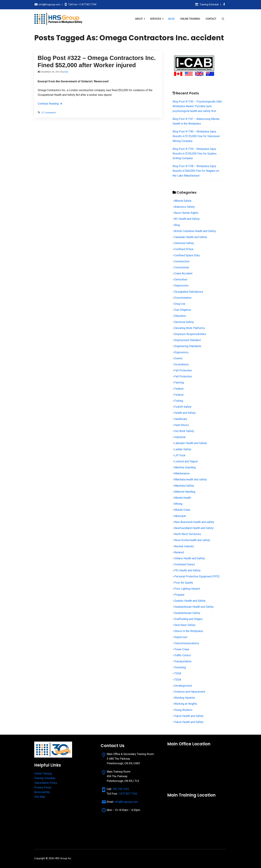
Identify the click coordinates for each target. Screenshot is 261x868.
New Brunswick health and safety (194, 522)
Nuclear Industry (184, 546)
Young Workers (183, 710)
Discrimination (183, 298)
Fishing (179, 401)
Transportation (183, 661)
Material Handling (185, 492)
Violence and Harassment (190, 692)
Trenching (180, 667)
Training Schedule (209, 4)
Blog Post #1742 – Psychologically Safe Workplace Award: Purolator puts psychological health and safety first (197, 106)
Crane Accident (183, 273)
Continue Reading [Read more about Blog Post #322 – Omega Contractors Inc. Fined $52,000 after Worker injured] (50, 104)
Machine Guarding (185, 467)
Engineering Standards (188, 346)
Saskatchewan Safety (187, 613)
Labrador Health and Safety (191, 443)
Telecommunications (187, 643)
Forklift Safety (183, 407)
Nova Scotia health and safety (192, 540)
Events (178, 358)
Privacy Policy (43, 787)
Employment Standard (187, 340)
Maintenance (182, 473)
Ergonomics (181, 352)
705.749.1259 (121, 789)
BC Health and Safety (187, 219)
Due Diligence (183, 310)
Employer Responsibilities (190, 334)
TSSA (178, 673)
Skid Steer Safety (185, 625)
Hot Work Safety (184, 431)
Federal (179, 389)
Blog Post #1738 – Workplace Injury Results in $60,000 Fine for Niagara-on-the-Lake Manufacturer (196, 171)
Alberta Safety (183, 201)
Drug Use (180, 304)
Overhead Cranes (185, 564)
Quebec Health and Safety (190, 601)
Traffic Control (183, 655)
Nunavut (179, 552)
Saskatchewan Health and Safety (194, 607)
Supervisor (181, 637)
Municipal (180, 516)
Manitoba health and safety (191, 479)
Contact (211, 19)
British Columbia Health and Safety (195, 231)
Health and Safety (185, 413)
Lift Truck (180, 455)
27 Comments (49, 112)
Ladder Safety (183, 449)
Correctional (182, 267)
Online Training (190, 19)
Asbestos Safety (185, 207)
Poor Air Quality (184, 583)
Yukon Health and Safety (189, 716)
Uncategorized (183, 686)
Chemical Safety (184, 243)
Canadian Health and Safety (191, 237)
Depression (181, 286)
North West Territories (188, 534)
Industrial (180, 437)
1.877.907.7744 (128, 794)
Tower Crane (182, 649)
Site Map (40, 797)
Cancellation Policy (46, 783)
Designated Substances (189, 292)
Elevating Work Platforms (190, 328)
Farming (179, 382)
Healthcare (181, 419)
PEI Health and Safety (187, 570)
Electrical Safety (184, 322)
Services (156, 19)
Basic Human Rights (186, 213)
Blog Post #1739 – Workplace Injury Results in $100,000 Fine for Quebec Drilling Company (195, 154)
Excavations (182, 364)
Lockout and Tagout (186, 461)
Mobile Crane (182, 510)
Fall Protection (183, 370)
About (139, 19)
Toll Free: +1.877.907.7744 (82, 4)
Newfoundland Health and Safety (194, 528)
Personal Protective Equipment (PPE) (197, 576)
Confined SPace (184, 249)
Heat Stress (182, 425)
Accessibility (42, 792)
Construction (182, 261)
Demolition (181, 279)
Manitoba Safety (184, 486)
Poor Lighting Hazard (187, 589)
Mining (178, 504)
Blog (172, 19)
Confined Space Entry (187, 255)
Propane (179, 595)
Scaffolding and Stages (188, 619)
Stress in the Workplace (189, 631)
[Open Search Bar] (223, 19)
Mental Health (183, 498)
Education (180, 316)
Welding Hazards (185, 698)
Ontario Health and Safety (190, 558)
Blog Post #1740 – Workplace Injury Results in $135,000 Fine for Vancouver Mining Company (196, 136)
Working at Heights (186, 704)
